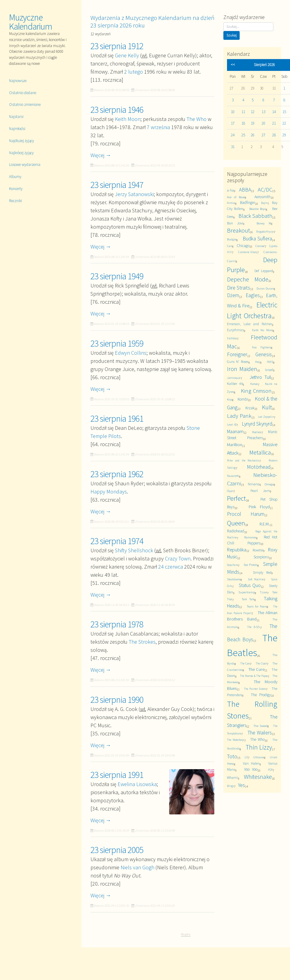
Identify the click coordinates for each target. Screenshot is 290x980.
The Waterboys (235, 740)
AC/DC (265, 190)
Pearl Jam (260, 491)
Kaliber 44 (235, 384)
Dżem (233, 295)
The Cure (257, 669)
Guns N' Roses (238, 362)
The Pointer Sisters (255, 689)
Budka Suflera (257, 239)
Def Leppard (263, 271)
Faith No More (262, 330)
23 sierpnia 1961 (117, 418)
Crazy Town (178, 558)
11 (243, 112)
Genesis (264, 354)
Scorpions (261, 557)
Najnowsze (18, 81)
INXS (270, 362)
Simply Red (262, 572)
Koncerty (16, 189)
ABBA (245, 190)
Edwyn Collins (131, 353)
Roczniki (16, 201)
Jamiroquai (234, 378)
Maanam (235, 431)
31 (233, 147)
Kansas (254, 384)
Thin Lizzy (259, 747)
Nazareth (233, 476)
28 (274, 135)
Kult (267, 407)
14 (274, 112)
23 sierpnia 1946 (117, 109)
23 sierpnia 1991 (117, 775)
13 (263, 112)
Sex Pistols (251, 565)
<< (233, 65)
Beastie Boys (258, 209)
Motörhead (259, 467)
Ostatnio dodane (23, 93)
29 (284, 135)
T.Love (263, 592)
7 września (158, 127)
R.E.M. (265, 524)
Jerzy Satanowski (134, 194)
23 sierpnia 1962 (117, 474)
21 (274, 123)
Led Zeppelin (266, 417)
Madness (257, 432)
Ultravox (259, 757)
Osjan (230, 491)
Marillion (235, 445)
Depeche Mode (248, 279)
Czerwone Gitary (248, 252)
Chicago (243, 246)
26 (253, 135)
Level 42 (232, 425)
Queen (236, 523)
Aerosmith (263, 197)
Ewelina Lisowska (137, 784)
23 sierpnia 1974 (117, 541)
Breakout (238, 230)
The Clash (261, 664)
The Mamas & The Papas (254, 676)
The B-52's (254, 627)
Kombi (243, 399)
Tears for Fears (257, 606)
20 (263, 123)
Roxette (258, 550)
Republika (237, 550)
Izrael (269, 370)
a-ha (230, 190)
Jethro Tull (260, 377)
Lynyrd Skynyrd (257, 424)
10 (233, 112)
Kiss (230, 400)
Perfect (236, 498)
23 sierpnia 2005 (117, 850)
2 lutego (134, 72)
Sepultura (232, 565)
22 (284, 123)
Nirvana (254, 484)
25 (243, 135)
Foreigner (237, 354)
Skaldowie (234, 579)
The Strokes (142, 642)
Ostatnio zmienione (25, 105)
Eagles (253, 295)
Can (230, 246)
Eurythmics (235, 330)
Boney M (264, 223)
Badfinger (247, 203)
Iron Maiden (242, 369)
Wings (230, 786)
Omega (269, 484)
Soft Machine (256, 579)
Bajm (264, 203)
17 (233, 123)
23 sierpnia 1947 (117, 185)
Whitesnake (258, 777)
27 (263, 135)
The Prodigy (261, 695)
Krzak (250, 408)
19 (253, 123)
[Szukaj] (248, 27)
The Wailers (260, 733)
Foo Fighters (261, 347)
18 (243, 123)
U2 (246, 757)
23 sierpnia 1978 (117, 624)
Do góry (186, 934)
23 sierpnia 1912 (117, 46)
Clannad (260, 246)
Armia (231, 203)
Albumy (15, 177)
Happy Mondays (109, 492)
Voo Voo (251, 769)
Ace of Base (236, 197)
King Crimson (256, 391)
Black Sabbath (255, 216)
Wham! (232, 777)
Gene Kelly (127, 55)
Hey (258, 362)
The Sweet (260, 726)
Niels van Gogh (137, 867)
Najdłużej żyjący (22, 141)
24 (233, 135)
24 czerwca (171, 567)
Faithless (232, 338)
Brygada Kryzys (265, 232)
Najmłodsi (17, 129)
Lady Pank (239, 416)
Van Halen (251, 763)
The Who (197, 119)
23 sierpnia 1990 (117, 699)
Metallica (260, 452)
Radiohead (236, 531)
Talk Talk (248, 599)
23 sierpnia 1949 (117, 276)
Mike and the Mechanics (243, 461)
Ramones (250, 537)
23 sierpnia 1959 (117, 343)
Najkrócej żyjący (21, 153)
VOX (270, 770)
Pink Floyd (259, 507)
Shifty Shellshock (134, 550)
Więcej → (101, 155)
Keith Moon (128, 119)
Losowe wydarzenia (25, 165)
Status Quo (250, 585)
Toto (232, 756)
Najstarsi (16, 117)
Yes (242, 785)
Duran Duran (265, 289)
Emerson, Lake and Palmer (249, 324)
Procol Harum (246, 514)
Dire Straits (239, 288)
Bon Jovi (235, 223)
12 (253, 112)
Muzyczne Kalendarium (31, 22)
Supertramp (247, 592)
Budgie (232, 239)
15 (284, 112)
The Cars (245, 664)
